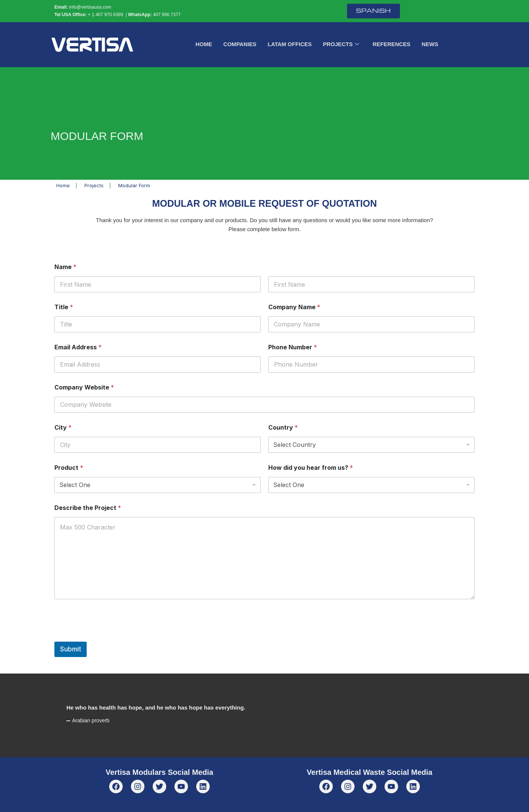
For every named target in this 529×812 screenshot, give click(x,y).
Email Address (78, 347)
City (63, 428)
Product (69, 468)
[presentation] (111, 637)
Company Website (84, 387)
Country (283, 428)
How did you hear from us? (311, 468)
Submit (71, 649)
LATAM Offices (289, 44)
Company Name (294, 307)
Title (64, 307)
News (431, 44)
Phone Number (293, 347)
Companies (239, 44)
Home (202, 44)
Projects (341, 45)
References (393, 44)
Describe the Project (88, 508)
